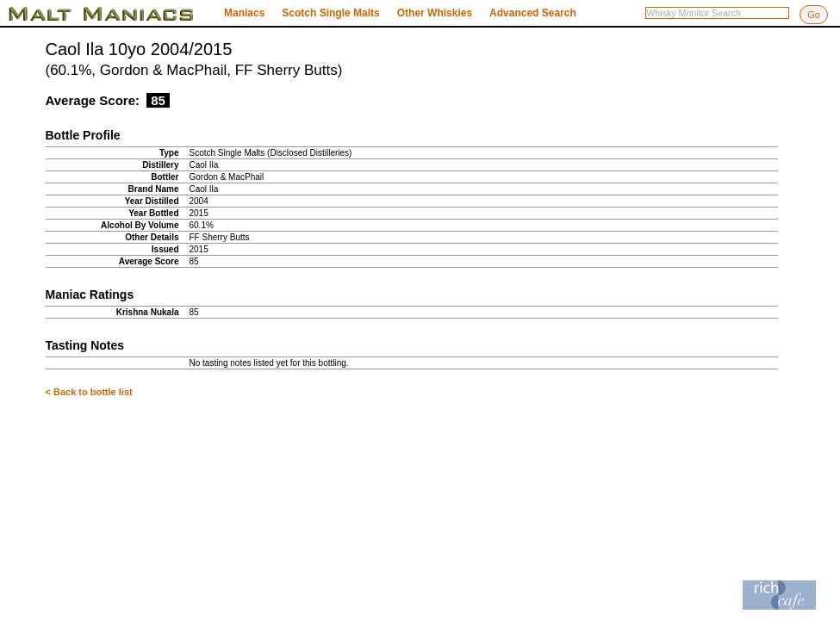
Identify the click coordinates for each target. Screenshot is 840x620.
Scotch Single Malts (330, 13)
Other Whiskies (435, 13)
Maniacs (244, 13)
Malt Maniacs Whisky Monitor (112, 14)
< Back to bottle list (89, 392)
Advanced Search (533, 13)
